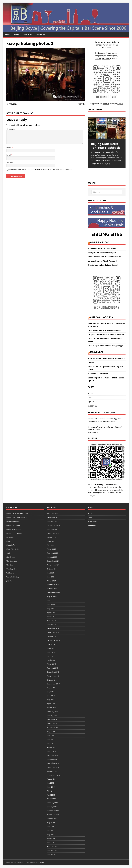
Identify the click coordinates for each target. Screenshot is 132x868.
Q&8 (8, 553)
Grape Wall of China (101, 317)
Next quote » (93, 433)
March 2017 (52, 751)
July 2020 (51, 601)
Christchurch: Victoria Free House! (103, 265)
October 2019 (52, 636)
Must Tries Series (13, 549)
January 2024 (52, 521)
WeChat (118, 493)
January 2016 (52, 807)
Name (9, 148)
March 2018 (52, 708)
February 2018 (53, 712)
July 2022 (51, 541)
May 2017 (51, 743)
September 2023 (53, 525)
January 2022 (52, 557)
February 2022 (53, 553)
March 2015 (52, 842)
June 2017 (51, 739)
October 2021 (52, 569)
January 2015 (52, 850)
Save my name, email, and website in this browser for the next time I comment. (41, 170)
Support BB (40, 35)
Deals (17, 35)
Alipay (112, 104)
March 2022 (52, 549)
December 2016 (53, 763)
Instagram (113, 56)
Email (9, 155)
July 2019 (51, 648)
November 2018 (53, 676)
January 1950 (52, 854)
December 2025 (53, 517)
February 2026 (53, 513)
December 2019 (53, 628)
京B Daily (10, 581)
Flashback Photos (13, 521)
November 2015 (53, 815)
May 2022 (51, 545)
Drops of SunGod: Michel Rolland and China (107, 334)
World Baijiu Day (99, 242)
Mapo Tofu (10, 545)
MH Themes (40, 862)
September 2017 (53, 727)
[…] (112, 163)
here (104, 490)
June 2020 (51, 605)
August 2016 (52, 779)
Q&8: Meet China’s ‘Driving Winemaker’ (105, 330)
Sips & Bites (27, 35)
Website (10, 162)
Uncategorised (12, 569)
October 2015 (52, 819)
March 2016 (52, 799)
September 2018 (53, 684)
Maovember (97, 352)
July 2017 (51, 735)
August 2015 (52, 823)
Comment (10, 129)
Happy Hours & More (14, 533)
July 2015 (51, 827)
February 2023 (53, 529)
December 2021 (53, 561)
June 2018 (51, 696)
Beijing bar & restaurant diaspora (19, 513)
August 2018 (52, 688)
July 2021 (51, 573)
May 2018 (51, 700)
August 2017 (52, 731)
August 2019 (52, 644)
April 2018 (51, 704)
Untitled (91, 362)
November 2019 (53, 632)
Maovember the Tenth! (98, 374)
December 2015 (53, 811)
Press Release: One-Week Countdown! (104, 257)
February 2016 (53, 803)
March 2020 (52, 616)
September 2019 (53, 640)
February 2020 (53, 620)
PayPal (93, 495)
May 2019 (51, 656)
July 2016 (51, 783)
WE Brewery (11, 573)
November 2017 (53, 723)
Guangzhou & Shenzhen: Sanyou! (102, 253)
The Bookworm (12, 561)
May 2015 (51, 835)
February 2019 (53, 668)
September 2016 (53, 775)
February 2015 (53, 846)
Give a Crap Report (13, 525)
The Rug (9, 565)
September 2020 (53, 593)
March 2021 (52, 581)
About (8, 35)
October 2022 (52, 537)
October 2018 (52, 680)
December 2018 (53, 672)
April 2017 (51, 747)
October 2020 (52, 589)
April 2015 (51, 838)
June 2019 (51, 652)
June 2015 (51, 831)
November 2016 (53, 767)
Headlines (10, 537)
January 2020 (52, 624)
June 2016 (51, 787)
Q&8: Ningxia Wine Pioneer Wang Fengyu (106, 346)
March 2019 (52, 664)
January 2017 (52, 759)
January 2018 (52, 716)
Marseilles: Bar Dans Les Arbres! (102, 248)
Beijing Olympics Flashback (17, 517)
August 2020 (52, 597)
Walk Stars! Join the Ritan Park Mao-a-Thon (106, 358)
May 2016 (51, 791)
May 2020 (51, 609)
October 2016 (52, 771)
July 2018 (51, 692)
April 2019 (51, 660)
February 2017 (53, 755)
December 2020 (53, 585)
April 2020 (51, 613)
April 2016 (51, 795)
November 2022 (53, 533)
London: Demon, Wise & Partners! (102, 261)
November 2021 (53, 565)
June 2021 (51, 577)
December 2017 (53, 719)
